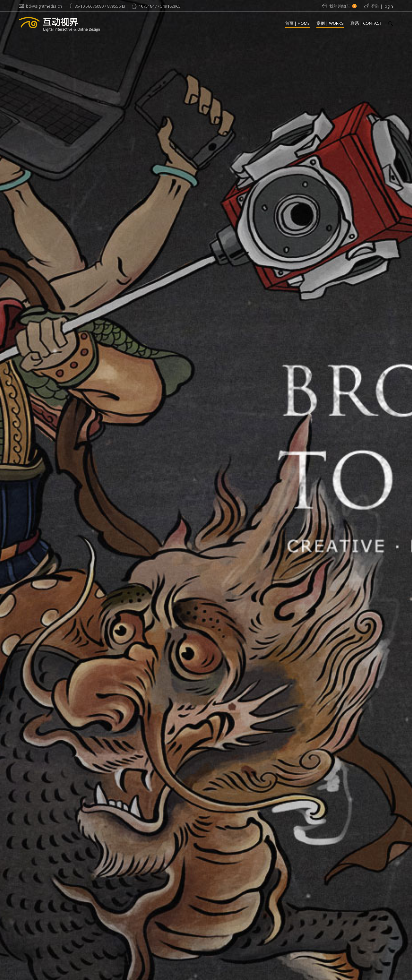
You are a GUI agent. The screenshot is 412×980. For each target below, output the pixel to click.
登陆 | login (382, 6)
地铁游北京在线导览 (259, 890)
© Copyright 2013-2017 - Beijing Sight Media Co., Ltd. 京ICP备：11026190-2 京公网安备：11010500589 (301, 970)
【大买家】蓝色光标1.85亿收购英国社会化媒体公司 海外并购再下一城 (268, 864)
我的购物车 (343, 6)
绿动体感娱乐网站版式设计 (266, 933)
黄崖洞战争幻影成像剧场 (263, 911)
